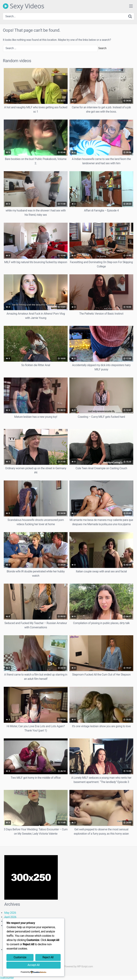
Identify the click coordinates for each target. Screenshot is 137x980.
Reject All (48, 957)
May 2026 (10, 913)
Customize (20, 957)
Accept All (33, 965)
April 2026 (10, 917)
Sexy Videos (24, 6)
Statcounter (7, 978)
